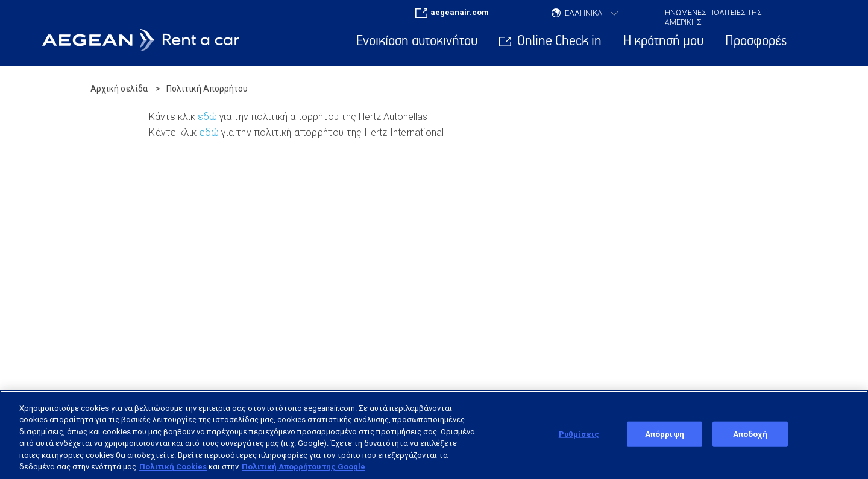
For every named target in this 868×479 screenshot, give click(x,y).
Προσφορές (756, 41)
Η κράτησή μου (663, 41)
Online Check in (559, 41)
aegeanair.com (460, 12)
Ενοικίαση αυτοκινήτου (417, 41)
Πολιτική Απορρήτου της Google (303, 467)
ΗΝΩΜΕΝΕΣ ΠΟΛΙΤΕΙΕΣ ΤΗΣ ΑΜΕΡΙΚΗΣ (713, 15)
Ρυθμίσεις (579, 434)
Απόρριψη (665, 434)
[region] (434, 435)
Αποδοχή (750, 434)
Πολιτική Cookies (173, 467)
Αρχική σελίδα (119, 89)
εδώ (207, 117)
